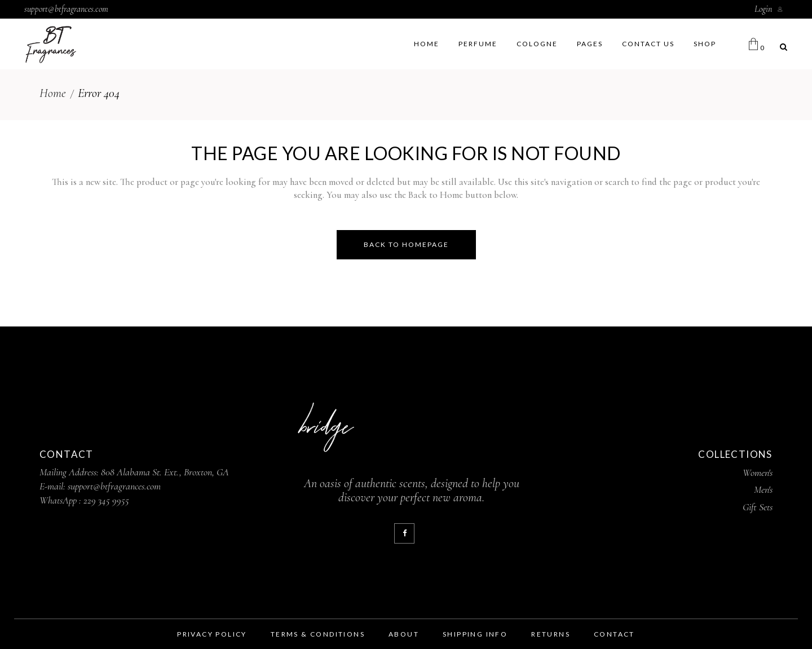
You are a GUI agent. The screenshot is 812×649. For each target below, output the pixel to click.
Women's (758, 473)
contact (614, 634)
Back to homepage (406, 244)
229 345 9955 (106, 500)
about (404, 634)
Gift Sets (758, 507)
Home (53, 93)
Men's (763, 489)
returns (551, 634)
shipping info (475, 634)
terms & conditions (318, 634)
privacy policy (212, 634)
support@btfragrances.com (66, 9)
